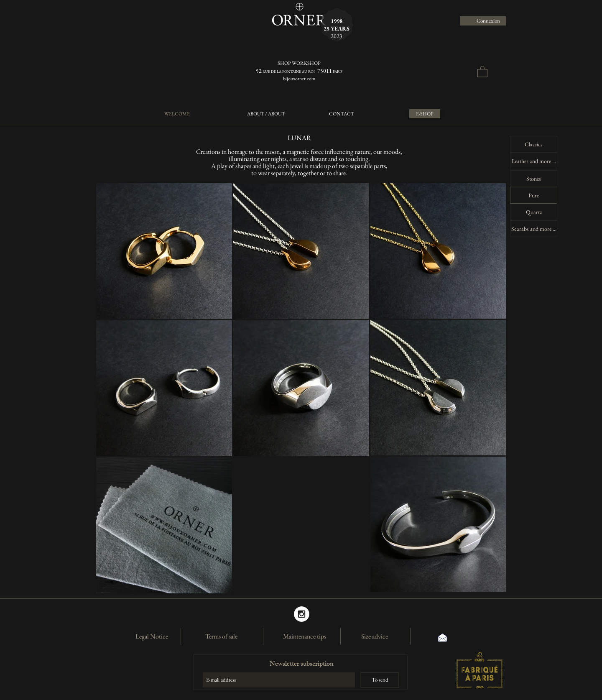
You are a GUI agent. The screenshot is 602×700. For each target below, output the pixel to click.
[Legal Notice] (152, 636)
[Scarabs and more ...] (534, 229)
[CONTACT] (341, 114)
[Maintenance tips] (304, 636)
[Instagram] (302, 614)
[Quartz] (534, 212)
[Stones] (534, 179)
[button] (482, 71)
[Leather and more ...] (534, 161)
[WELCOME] (177, 114)
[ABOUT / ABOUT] (266, 114)
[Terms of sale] (221, 636)
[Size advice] (375, 636)
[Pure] (534, 195)
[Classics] (534, 144)
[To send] (380, 680)
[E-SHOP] (425, 114)
